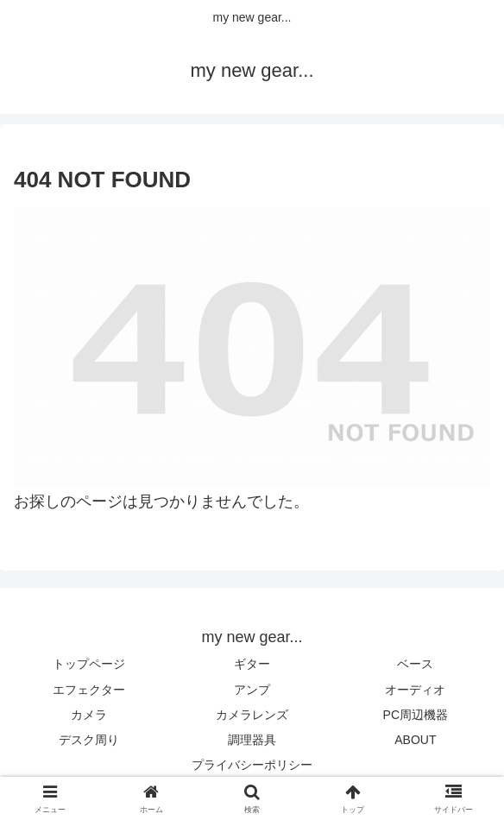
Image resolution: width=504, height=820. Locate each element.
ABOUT (415, 740)
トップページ (89, 664)
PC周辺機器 (416, 715)
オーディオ (415, 690)
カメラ (89, 715)
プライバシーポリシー (252, 765)
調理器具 (252, 740)
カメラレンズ (252, 715)
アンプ (252, 690)
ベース (415, 664)
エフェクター (89, 690)
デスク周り (89, 740)
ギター (252, 664)
